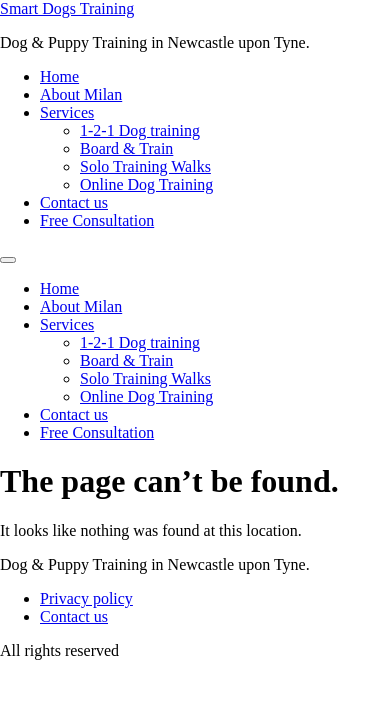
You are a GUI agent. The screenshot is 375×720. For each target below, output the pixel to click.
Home (59, 76)
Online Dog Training (146, 184)
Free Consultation (97, 220)
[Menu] (8, 260)
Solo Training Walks (145, 166)
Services (67, 112)
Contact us (74, 202)
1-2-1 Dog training (140, 130)
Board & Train (126, 148)
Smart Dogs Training (67, 8)
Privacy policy (86, 598)
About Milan (81, 94)
